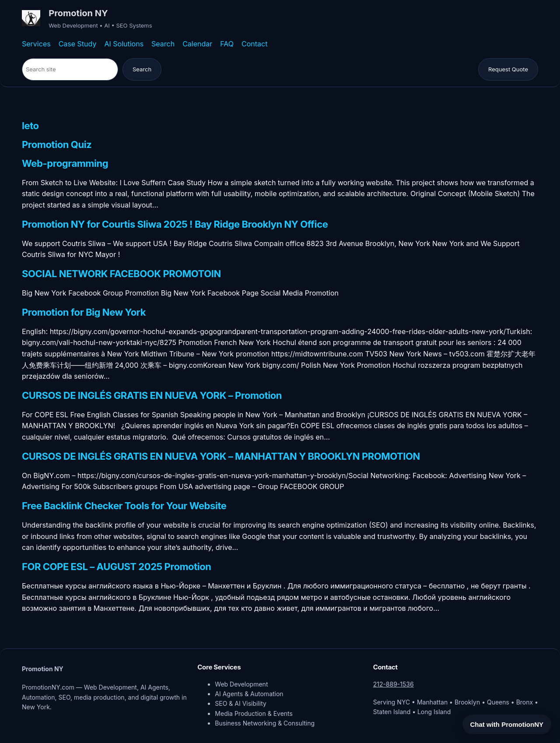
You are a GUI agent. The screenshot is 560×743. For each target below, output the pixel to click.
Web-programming (65, 164)
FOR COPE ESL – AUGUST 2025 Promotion (117, 567)
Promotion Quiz (57, 145)
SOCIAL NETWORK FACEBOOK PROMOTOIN (121, 274)
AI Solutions (124, 44)
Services (36, 44)
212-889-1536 (394, 684)
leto (30, 126)
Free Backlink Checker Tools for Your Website (124, 506)
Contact (254, 44)
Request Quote (508, 69)
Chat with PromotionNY (507, 724)
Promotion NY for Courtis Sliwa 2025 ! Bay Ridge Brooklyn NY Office (175, 225)
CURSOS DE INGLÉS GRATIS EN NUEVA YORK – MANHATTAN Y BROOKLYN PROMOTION (221, 457)
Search (163, 44)
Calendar (197, 44)
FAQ (227, 44)
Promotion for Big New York (84, 313)
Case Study (78, 44)
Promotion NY (78, 13)
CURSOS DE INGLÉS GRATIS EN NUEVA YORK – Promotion (152, 396)
